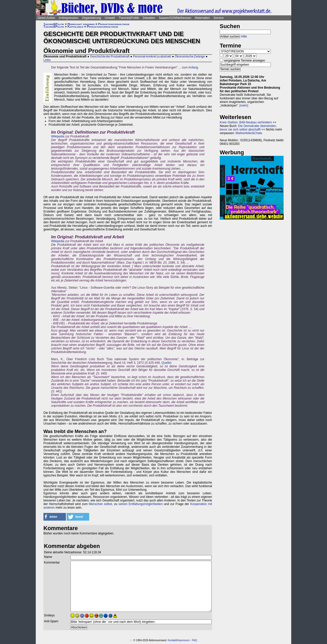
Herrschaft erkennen (81, 24)
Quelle (166, 363)
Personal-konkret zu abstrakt (152, 56)
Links (47, 60)
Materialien (202, 18)
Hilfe (244, 37)
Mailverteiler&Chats (249, 133)
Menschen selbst (100, 504)
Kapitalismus (75, 27)
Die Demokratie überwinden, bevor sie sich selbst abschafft (248, 128)
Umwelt (110, 18)
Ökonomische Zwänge (190, 56)
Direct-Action (46, 18)
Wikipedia (58, 136)
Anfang (193, 67)
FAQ (194, 640)
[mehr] (244, 106)
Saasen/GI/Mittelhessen (175, 18)
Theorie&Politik (129, 18)
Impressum (183, 640)
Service (218, 18)
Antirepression (69, 18)
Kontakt (172, 640)
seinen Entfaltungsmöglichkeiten (141, 504)
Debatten (149, 18)
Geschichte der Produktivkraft (110, 56)
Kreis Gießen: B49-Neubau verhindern (246, 122)
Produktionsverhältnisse (114, 24)
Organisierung (91, 18)
